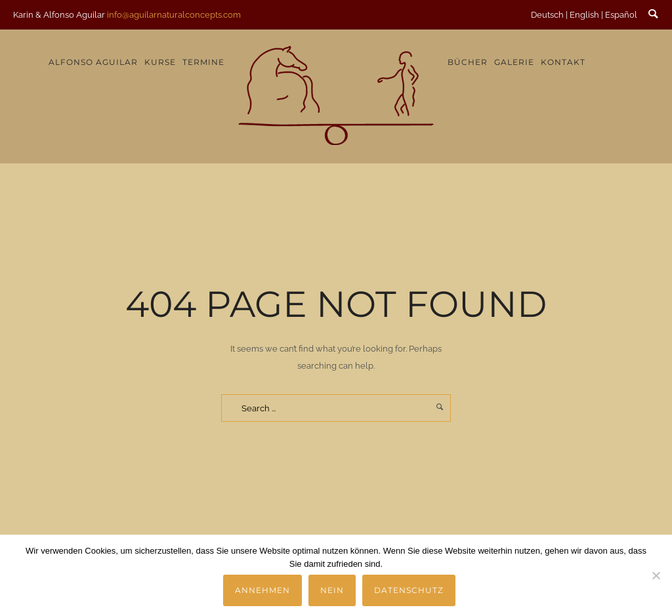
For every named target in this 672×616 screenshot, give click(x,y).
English (584, 15)
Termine (203, 62)
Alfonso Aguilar (93, 62)
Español (621, 15)
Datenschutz (409, 590)
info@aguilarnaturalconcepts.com (174, 15)
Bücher (468, 62)
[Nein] (656, 575)
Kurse (160, 62)
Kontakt (563, 62)
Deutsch (547, 15)
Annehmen (262, 590)
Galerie (514, 62)
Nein (332, 590)
